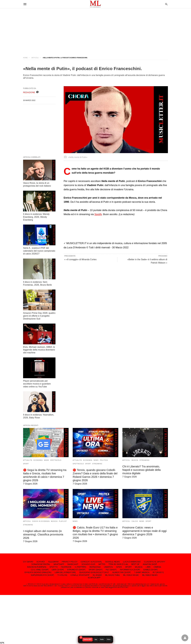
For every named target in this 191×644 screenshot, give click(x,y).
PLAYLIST (63, 521)
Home (25, 58)
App (96, 639)
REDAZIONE (29, 92)
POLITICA (104, 460)
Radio (102, 639)
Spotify (98, 214)
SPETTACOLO (56, 460)
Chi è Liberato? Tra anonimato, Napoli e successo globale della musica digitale (142, 470)
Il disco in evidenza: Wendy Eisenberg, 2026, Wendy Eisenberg (36, 217)
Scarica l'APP (88, 639)
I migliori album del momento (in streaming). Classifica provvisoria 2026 (43, 534)
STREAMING (97, 464)
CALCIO (135, 521)
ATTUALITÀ (28, 460)
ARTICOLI (35, 58)
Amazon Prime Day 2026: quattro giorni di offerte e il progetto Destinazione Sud (39, 316)
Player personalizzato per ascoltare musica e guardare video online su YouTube (37, 384)
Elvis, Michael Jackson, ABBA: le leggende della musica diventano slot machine (39, 350)
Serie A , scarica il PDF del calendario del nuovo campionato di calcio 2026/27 (39, 251)
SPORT (26, 464)
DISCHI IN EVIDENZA (41, 521)
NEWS (46, 460)
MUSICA (135, 460)
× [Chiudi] (81, 637)
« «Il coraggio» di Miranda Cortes (80, 259)
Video (109, 639)
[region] (95, 30)
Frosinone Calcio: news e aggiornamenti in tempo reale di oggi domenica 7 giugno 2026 (145, 531)
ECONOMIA (38, 460)
